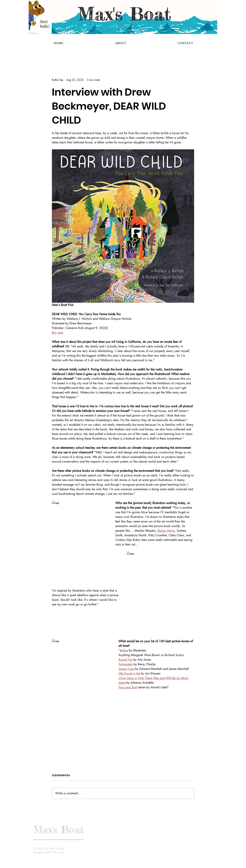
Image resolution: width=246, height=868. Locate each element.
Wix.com (58, 852)
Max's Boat (59, 829)
